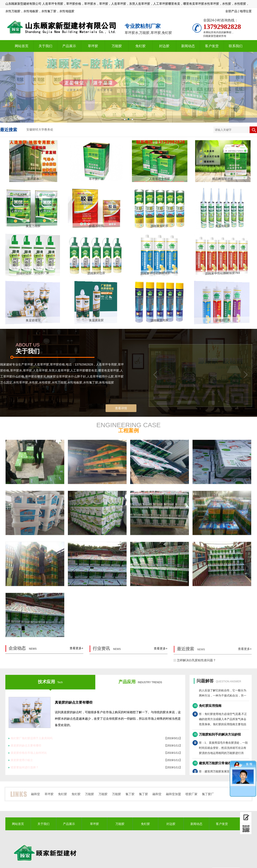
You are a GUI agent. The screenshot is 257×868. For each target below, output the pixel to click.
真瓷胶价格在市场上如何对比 (29, 753)
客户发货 (212, 46)
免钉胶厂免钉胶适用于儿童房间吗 (32, 738)
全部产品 (231, 11)
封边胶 (164, 46)
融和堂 (36, 794)
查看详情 (121, 408)
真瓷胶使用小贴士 (22, 760)
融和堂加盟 (173, 794)
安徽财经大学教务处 (40, 130)
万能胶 (117, 46)
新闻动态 (188, 46)
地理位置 (246, 11)
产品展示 (69, 46)
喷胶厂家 (191, 794)
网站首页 (22, 46)
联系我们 (236, 46)
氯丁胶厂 (208, 794)
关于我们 (45, 46)
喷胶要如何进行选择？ (25, 767)
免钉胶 (140, 46)
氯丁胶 (130, 794)
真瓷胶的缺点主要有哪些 (74, 702)
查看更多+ (76, 652)
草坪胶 (93, 46)
